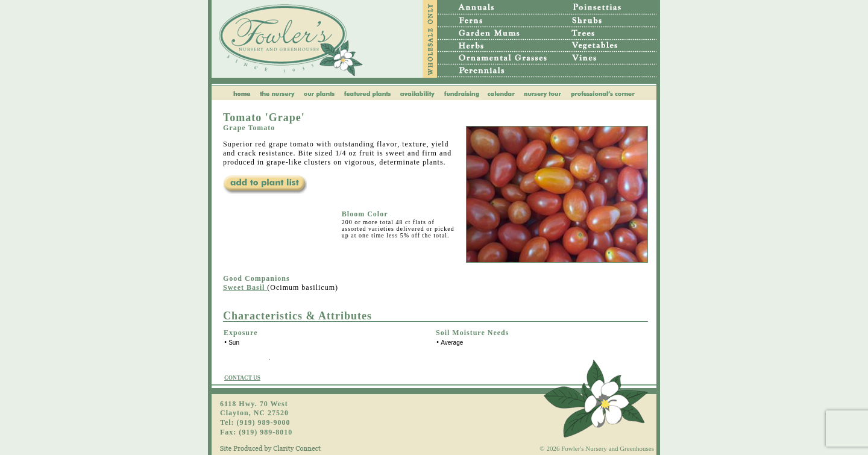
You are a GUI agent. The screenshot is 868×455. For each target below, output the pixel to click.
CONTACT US (242, 378)
